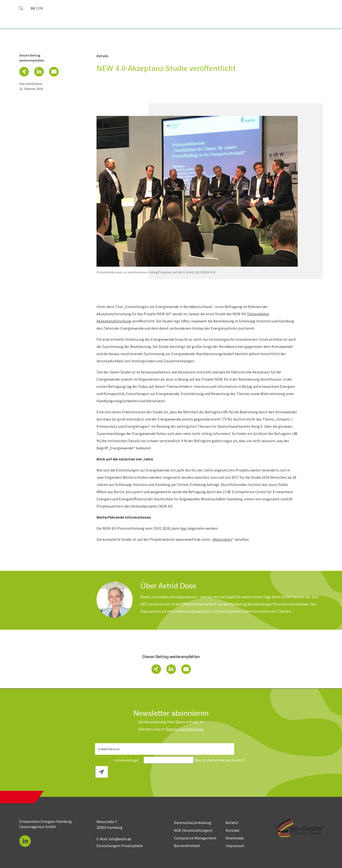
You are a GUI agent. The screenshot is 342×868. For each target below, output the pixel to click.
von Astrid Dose (31, 84)
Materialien (223, 539)
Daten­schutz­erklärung (185, 729)
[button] (24, 72)
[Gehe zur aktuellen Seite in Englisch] (40, 8)
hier (184, 528)
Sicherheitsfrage (119, 760)
